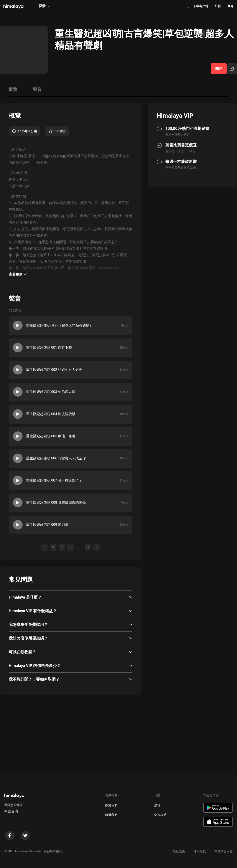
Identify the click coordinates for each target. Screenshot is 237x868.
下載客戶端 (201, 6)
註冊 (218, 6)
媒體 (157, 805)
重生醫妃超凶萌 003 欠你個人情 (51, 392)
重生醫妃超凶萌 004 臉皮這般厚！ (52, 414)
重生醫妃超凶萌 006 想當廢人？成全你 (56, 458)
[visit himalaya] (13, 7)
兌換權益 (160, 815)
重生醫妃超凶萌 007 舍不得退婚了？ (54, 480)
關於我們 (111, 805)
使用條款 (200, 851)
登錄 (230, 6)
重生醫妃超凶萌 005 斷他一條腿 (51, 436)
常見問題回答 (224, 851)
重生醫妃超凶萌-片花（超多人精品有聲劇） (59, 325)
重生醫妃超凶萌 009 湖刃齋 (47, 525)
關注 (219, 68)
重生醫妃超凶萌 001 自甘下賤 (49, 347)
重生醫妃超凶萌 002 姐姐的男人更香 (54, 370)
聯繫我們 (111, 815)
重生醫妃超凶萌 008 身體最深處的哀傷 (56, 502)
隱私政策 (179, 851)
